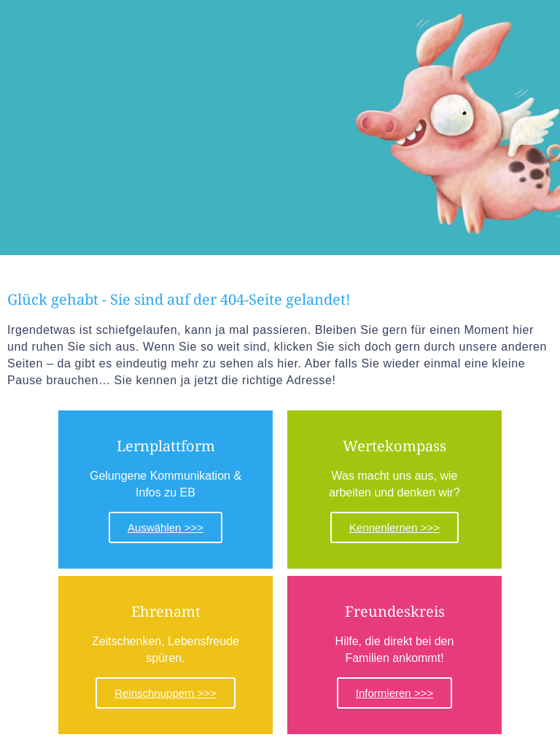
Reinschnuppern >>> (166, 693)
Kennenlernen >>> (394, 527)
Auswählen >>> (166, 527)
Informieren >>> (394, 693)
